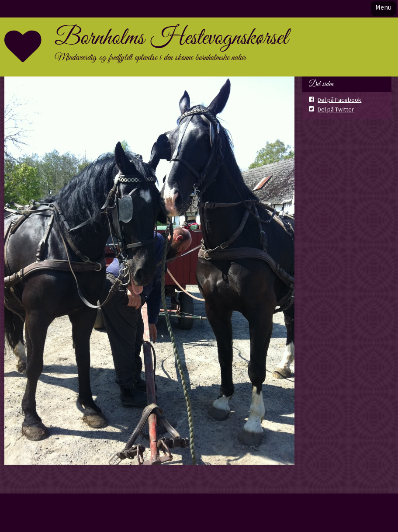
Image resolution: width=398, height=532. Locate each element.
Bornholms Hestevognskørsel (171, 38)
